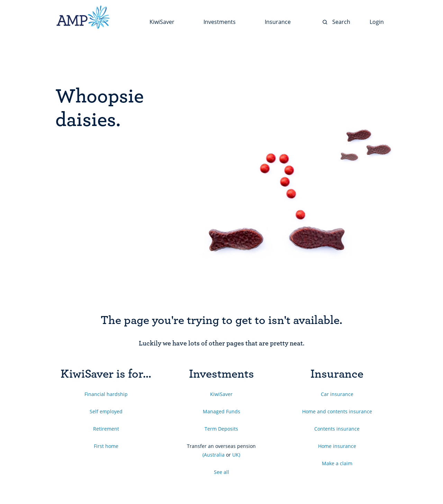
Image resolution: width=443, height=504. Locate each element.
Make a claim (337, 463)
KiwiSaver (221, 394)
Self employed (106, 411)
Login (377, 22)
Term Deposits (221, 429)
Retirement (106, 429)
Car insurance (337, 394)
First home (106, 446)
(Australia (214, 455)
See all (221, 472)
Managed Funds (221, 411)
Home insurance (337, 446)
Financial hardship (106, 394)
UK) (236, 455)
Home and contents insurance (337, 411)
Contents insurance (337, 429)
